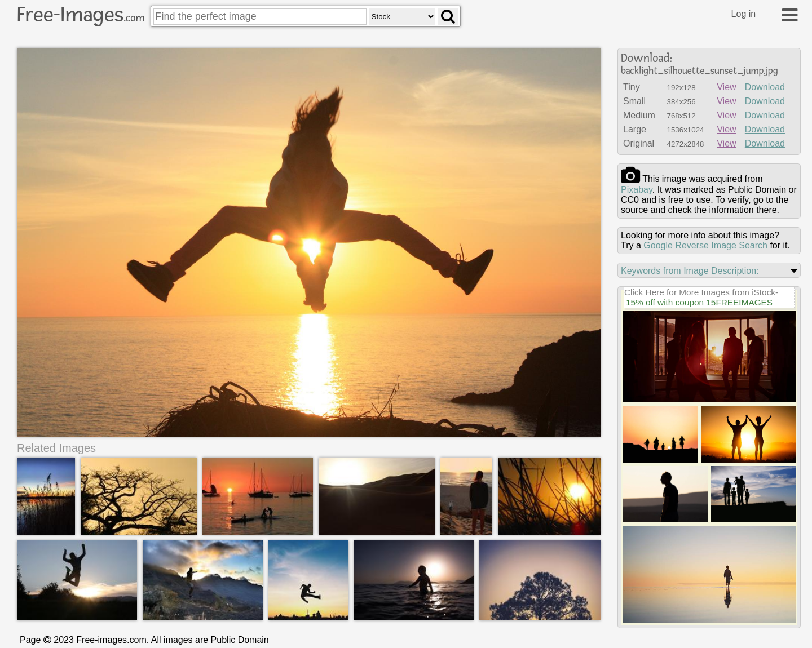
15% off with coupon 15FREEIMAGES (699, 302)
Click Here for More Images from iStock (700, 292)
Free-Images (81, 15)
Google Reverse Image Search (705, 245)
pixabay (637, 190)
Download (765, 87)
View (726, 87)
